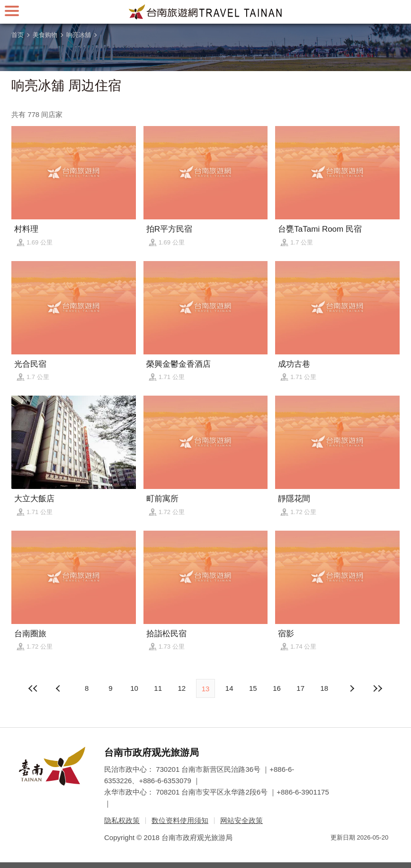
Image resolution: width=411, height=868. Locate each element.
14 (229, 688)
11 (158, 688)
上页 (352, 688)
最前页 (34, 688)
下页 (59, 688)
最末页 (377, 688)
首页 (18, 35)
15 (253, 688)
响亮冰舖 (79, 35)
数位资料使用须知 (180, 820)
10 (134, 688)
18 (325, 688)
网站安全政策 (241, 820)
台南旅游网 (205, 12)
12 (182, 688)
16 (277, 688)
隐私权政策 (122, 820)
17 (300, 688)
